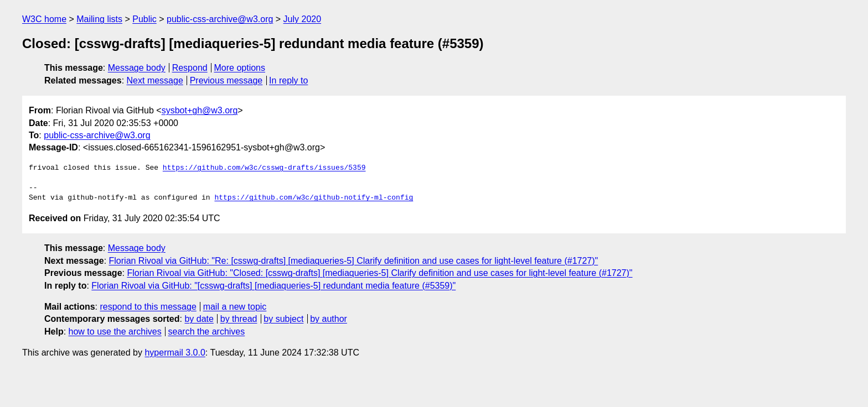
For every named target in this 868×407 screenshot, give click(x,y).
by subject (283, 319)
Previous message (226, 80)
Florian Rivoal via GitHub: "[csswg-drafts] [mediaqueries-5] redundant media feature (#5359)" (273, 286)
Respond (190, 68)
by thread (239, 319)
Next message (155, 80)
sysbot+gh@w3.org (200, 110)
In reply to (288, 80)
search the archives (207, 332)
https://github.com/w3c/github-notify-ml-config (314, 198)
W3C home (44, 19)
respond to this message (148, 307)
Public (144, 19)
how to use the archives (115, 332)
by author (329, 319)
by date (199, 319)
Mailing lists (99, 19)
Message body (137, 68)
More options (240, 68)
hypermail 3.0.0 (175, 353)
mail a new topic (235, 307)
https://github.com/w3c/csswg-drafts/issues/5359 (264, 168)
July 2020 (303, 19)
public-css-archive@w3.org (220, 19)
